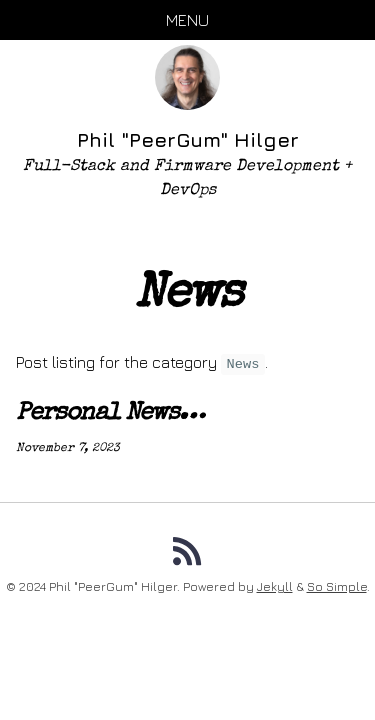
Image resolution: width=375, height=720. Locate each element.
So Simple (337, 586)
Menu (187, 20)
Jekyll (275, 586)
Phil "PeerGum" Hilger (188, 139)
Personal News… (110, 414)
